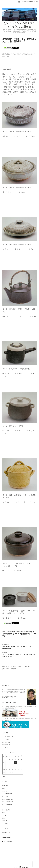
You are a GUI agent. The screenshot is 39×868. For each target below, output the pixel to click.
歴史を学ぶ (27, 634)
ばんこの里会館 (8, 841)
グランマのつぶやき (26, 632)
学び (21, 634)
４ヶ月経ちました (7, 739)
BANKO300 (15, 632)
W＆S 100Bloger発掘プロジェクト (29, 2)
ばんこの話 (5, 796)
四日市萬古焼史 (6, 810)
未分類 (4, 815)
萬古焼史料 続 (6, 745)
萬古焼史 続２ (6, 742)
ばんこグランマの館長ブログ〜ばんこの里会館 (19, 25)
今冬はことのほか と (8, 737)
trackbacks (24, 667)
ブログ (17, 634)
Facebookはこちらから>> (9, 698)
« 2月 (4, 777)
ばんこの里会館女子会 (8, 802)
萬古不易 (5, 821)
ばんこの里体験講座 (7, 804)
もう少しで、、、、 (7, 748)
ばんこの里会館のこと (8, 799)
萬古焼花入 (5, 823)
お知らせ (5, 791)
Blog (4, 788)
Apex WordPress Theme (14, 864)
